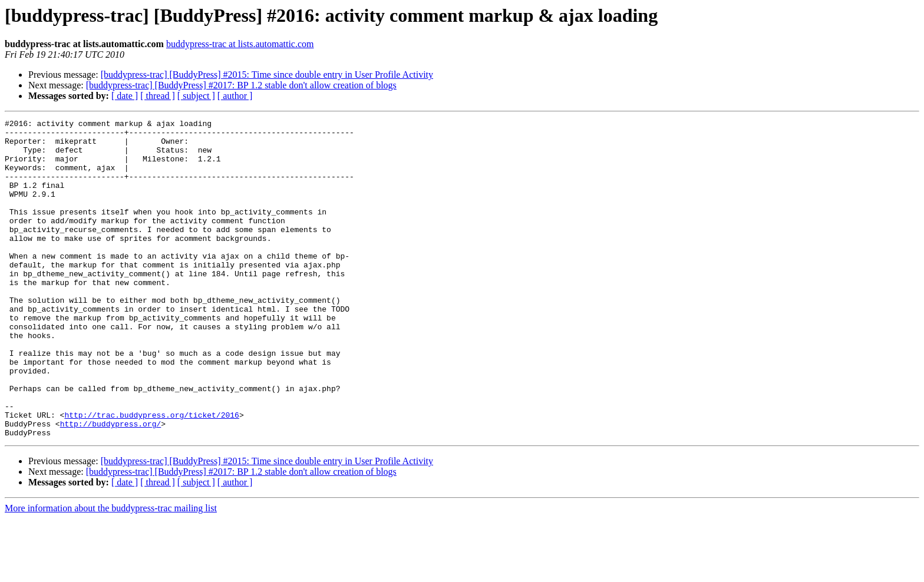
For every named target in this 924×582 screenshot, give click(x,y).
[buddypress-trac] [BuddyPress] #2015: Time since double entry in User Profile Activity (267, 75)
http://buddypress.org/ (111, 485)
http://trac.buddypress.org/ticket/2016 (151, 475)
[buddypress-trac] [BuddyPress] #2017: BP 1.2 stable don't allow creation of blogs (241, 85)
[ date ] (125, 96)
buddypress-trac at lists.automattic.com (240, 44)
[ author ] (235, 96)
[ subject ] (196, 96)
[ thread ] (158, 96)
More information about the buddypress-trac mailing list (111, 572)
